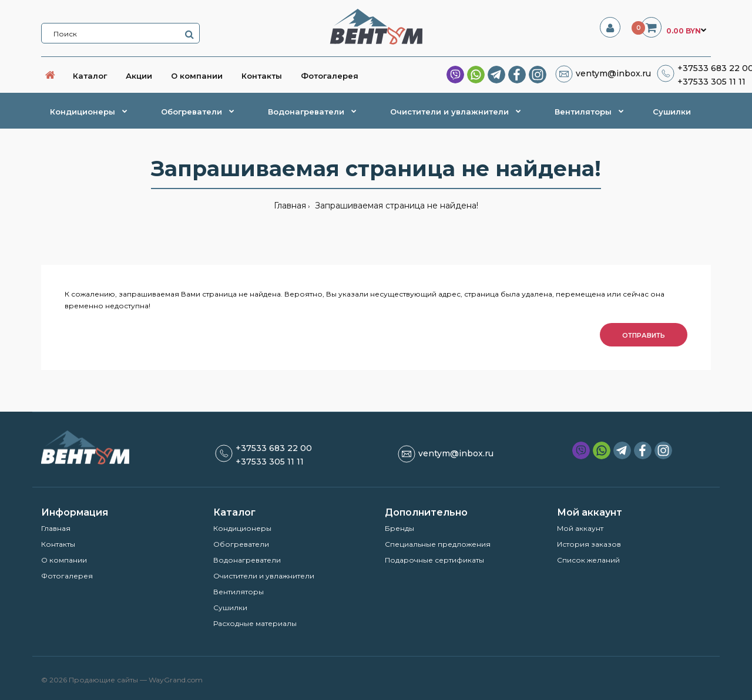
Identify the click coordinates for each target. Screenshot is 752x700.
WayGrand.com (176, 680)
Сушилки (230, 608)
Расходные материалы (255, 623)
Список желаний (588, 560)
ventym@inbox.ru (613, 73)
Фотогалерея (67, 576)
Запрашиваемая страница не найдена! (395, 206)
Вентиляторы (239, 592)
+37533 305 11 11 (270, 462)
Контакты (58, 544)
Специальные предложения (438, 544)
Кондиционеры (242, 528)
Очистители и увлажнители (264, 576)
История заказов (589, 544)
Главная (290, 206)
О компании (64, 560)
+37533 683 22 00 (274, 448)
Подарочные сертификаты (434, 560)
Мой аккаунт (580, 528)
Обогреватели (241, 544)
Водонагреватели (247, 560)
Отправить (644, 335)
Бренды (399, 528)
